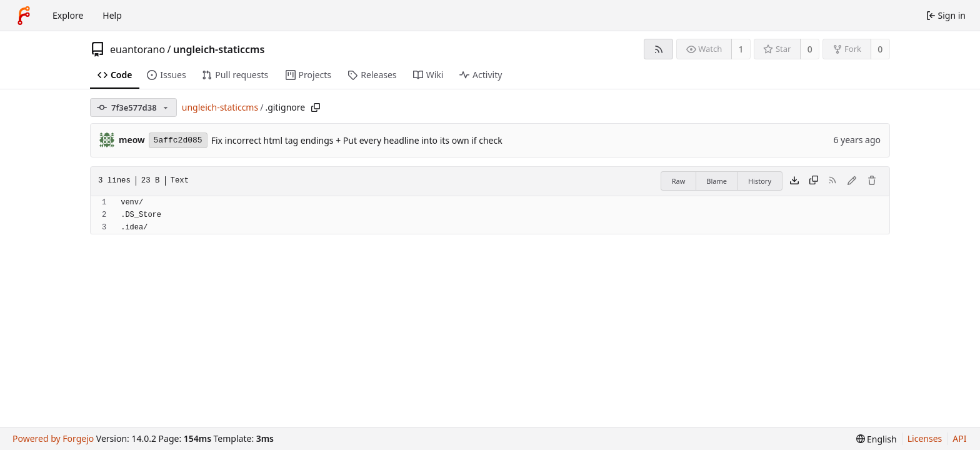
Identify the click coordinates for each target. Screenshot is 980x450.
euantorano (137, 49)
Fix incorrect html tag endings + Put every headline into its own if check (357, 140)
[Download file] (794, 181)
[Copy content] (814, 181)
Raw (679, 181)
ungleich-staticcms (219, 49)
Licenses (925, 438)
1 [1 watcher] (741, 49)
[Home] (24, 16)
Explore (68, 15)
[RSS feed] (658, 49)
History (760, 181)
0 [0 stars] (810, 49)
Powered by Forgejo (53, 438)
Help (112, 15)
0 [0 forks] (880, 49)
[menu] (877, 439)
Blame (717, 181)
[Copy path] (316, 107)
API (959, 438)
